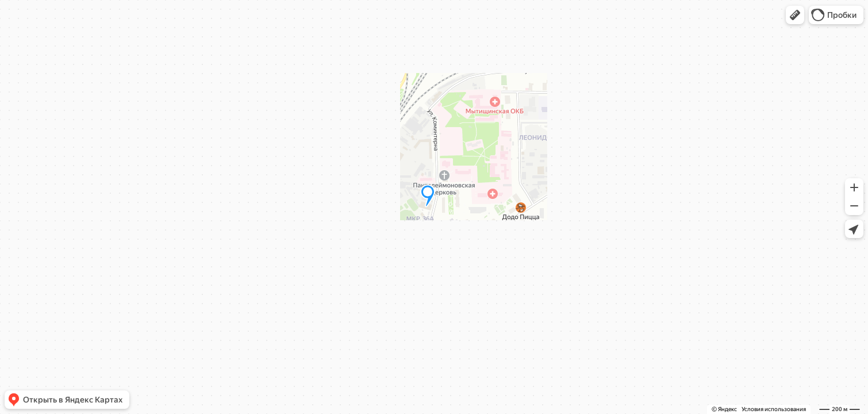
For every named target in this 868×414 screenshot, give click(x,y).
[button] (795, 15)
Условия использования (774, 409)
